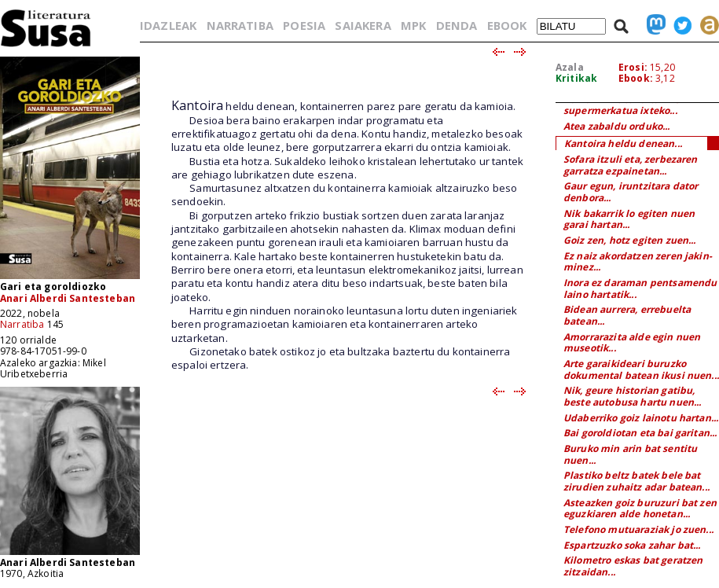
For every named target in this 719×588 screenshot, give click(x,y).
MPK (413, 25)
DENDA (457, 25)
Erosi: (633, 67)
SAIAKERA (363, 25)
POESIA (304, 25)
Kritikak (576, 78)
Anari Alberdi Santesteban (68, 298)
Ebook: (636, 78)
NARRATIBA (240, 25)
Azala (570, 67)
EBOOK (507, 25)
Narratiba (22, 324)
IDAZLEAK (168, 25)
